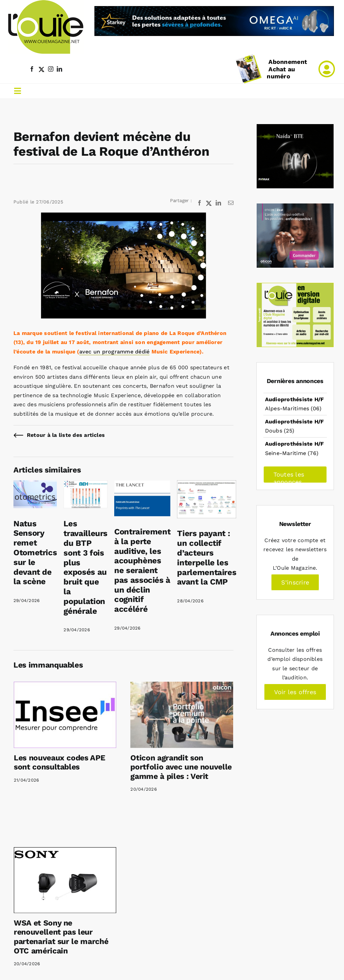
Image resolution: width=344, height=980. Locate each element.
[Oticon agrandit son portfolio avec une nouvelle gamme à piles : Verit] (182, 715)
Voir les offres (295, 692)
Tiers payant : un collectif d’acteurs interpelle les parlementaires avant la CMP (207, 558)
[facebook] (32, 69)
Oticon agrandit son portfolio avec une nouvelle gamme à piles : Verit (181, 767)
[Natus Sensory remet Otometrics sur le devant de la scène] (35, 485)
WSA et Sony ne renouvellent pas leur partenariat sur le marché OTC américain (61, 937)
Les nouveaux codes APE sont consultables (59, 763)
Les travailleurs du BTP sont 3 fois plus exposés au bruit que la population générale (85, 567)
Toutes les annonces (289, 477)
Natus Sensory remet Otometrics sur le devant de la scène (35, 553)
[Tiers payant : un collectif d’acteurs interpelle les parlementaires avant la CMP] (207, 485)
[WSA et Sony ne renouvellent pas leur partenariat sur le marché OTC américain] (65, 880)
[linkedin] (59, 69)
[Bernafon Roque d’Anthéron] (123, 266)
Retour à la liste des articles (66, 435)
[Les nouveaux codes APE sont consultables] (65, 715)
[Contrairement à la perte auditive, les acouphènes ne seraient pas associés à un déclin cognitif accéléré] (142, 485)
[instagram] (51, 69)
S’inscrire (295, 582)
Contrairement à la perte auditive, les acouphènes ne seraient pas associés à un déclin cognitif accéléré (142, 570)
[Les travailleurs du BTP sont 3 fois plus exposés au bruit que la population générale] (85, 485)
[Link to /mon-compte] (327, 69)
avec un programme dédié (115, 352)
